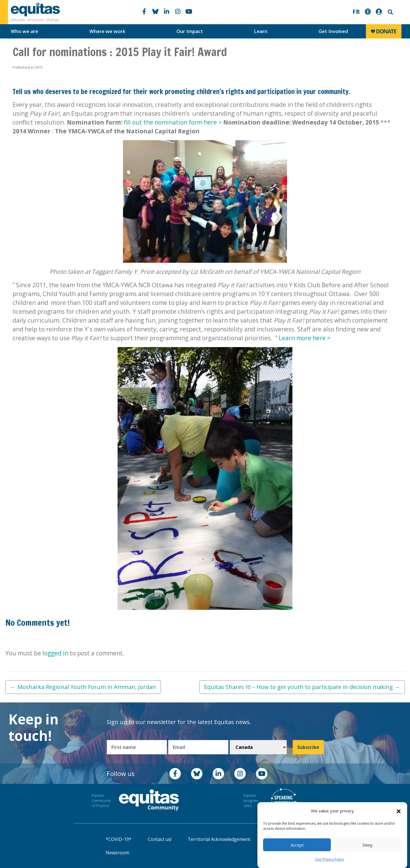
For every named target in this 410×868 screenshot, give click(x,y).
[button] (399, 811)
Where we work (107, 31)
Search (390, 12)
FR (356, 12)
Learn (261, 31)
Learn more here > (305, 338)
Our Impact (190, 31)
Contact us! (160, 839)
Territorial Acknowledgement (219, 839)
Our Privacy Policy (330, 859)
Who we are (24, 31)
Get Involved (333, 31)
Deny (368, 845)
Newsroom (117, 853)
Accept (297, 845)
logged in (55, 653)
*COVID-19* (119, 839)
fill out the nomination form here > (174, 122)
